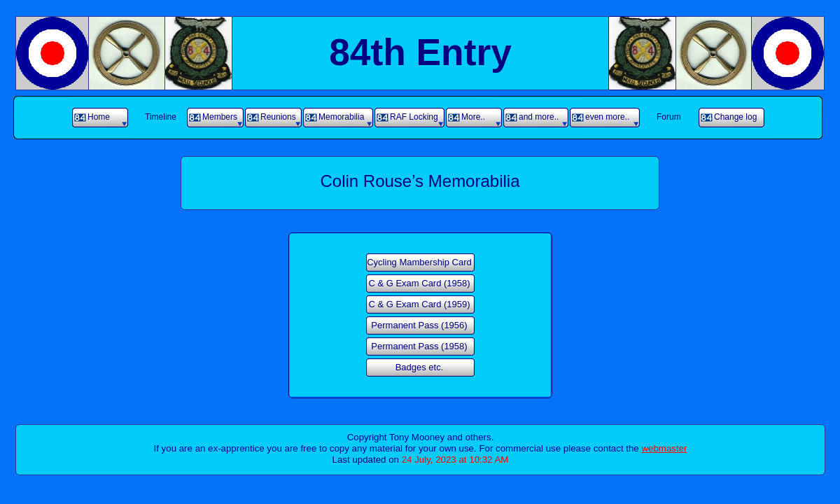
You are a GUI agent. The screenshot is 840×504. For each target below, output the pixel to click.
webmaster (664, 448)
